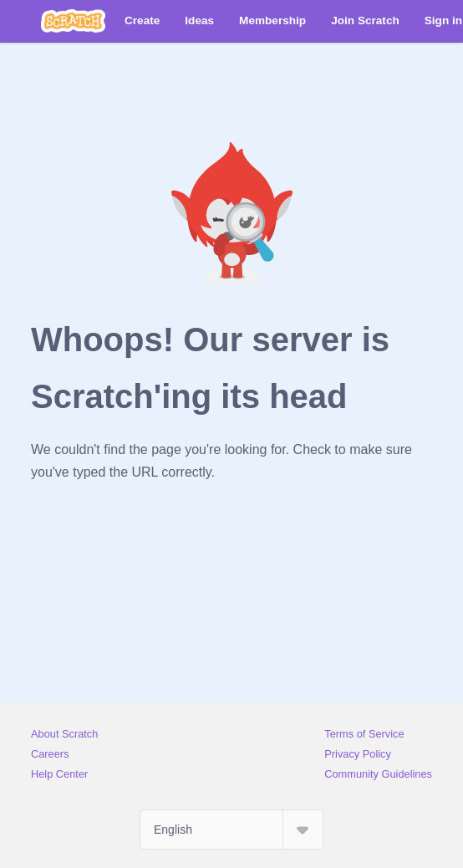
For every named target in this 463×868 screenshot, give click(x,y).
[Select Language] (231, 830)
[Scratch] (73, 21)
